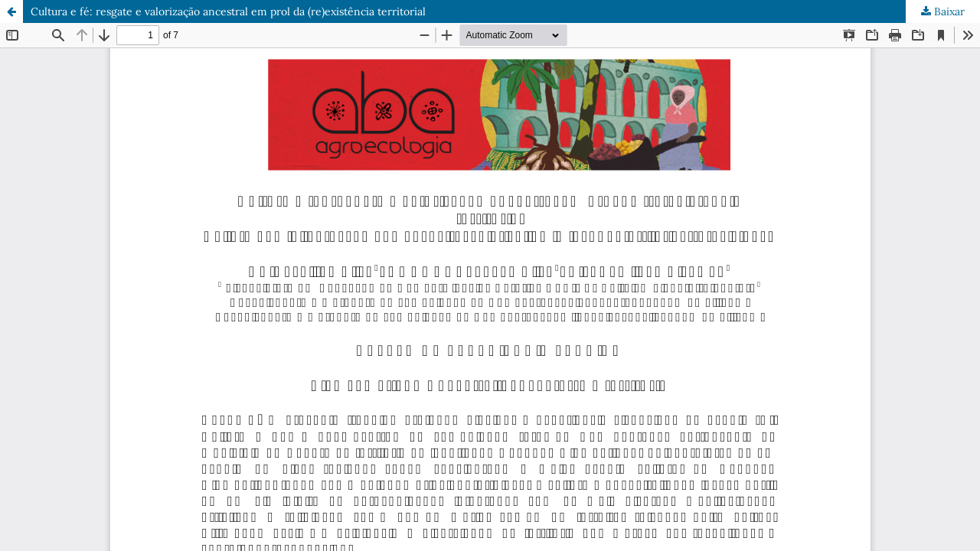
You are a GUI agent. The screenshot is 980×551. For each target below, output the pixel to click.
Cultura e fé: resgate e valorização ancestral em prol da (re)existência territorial (228, 11)
